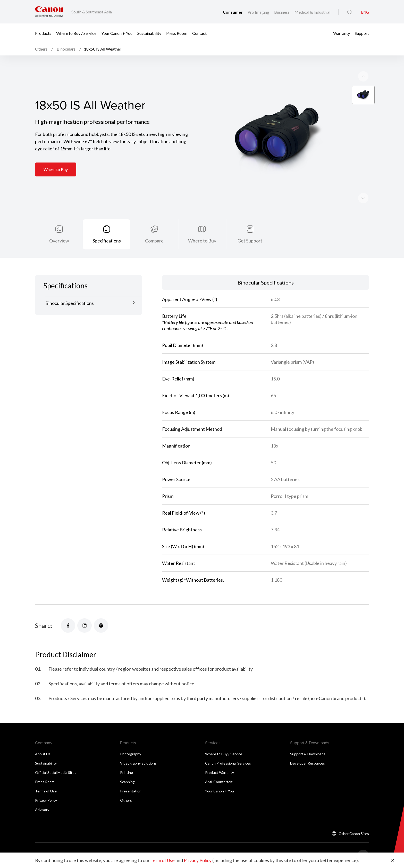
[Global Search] (350, 12)
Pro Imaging (259, 12)
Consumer (233, 12)
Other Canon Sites (354, 820)
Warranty (342, 33)
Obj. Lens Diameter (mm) (187, 449)
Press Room (177, 33)
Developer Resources (308, 750)
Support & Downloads (308, 740)
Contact (199, 33)
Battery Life (208, 309)
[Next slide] (363, 63)
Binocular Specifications (70, 290)
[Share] (68, 612)
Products (43, 33)
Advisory (42, 796)
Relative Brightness (182, 516)
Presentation (131, 778)
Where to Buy (56, 156)
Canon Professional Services (228, 750)
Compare (154, 227)
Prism (168, 483)
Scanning (127, 768)
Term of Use (163, 860)
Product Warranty (220, 759)
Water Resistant (179, 550)
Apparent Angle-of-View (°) (190, 286)
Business (282, 12)
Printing (127, 759)
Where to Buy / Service (76, 33)
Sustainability (149, 33)
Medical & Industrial (312, 12)
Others (126, 787)
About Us (43, 740)
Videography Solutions (138, 750)
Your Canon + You (117, 33)
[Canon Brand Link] (49, 12)
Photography (131, 740)
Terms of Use (46, 778)
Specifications (107, 227)
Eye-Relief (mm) (178, 365)
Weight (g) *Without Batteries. (193, 566)
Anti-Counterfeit (219, 768)
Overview (59, 227)
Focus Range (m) (179, 399)
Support (362, 33)
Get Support (250, 227)
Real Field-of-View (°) (184, 499)
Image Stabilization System (189, 348)
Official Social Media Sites (56, 759)
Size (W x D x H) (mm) (183, 533)
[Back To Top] (363, 842)
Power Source (176, 466)
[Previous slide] (363, 185)
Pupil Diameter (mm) (183, 332)
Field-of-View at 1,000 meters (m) (196, 382)
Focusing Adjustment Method (192, 416)
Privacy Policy (46, 787)
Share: (44, 612)
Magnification (176, 432)
